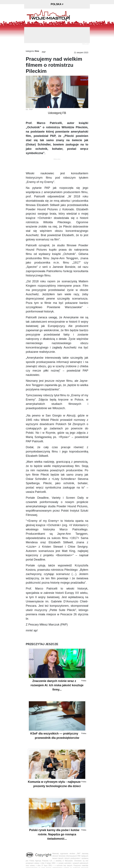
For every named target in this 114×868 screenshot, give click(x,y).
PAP (44, 52)
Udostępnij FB (57, 113)
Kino (37, 51)
